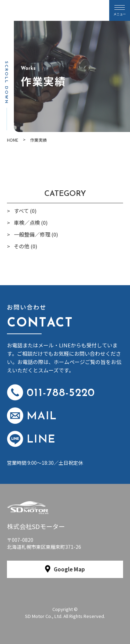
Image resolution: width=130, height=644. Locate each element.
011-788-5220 (51, 393)
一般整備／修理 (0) (36, 234)
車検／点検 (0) (31, 222)
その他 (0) (25, 246)
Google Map (69, 569)
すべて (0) (25, 211)
